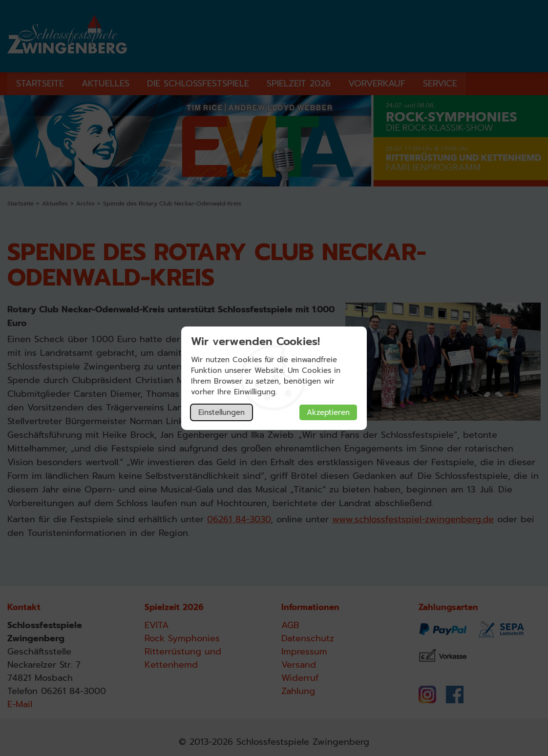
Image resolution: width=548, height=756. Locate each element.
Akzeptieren (328, 412)
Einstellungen (221, 412)
